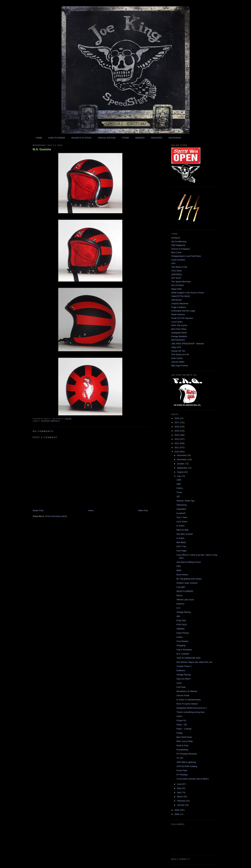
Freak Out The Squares (182, 318)
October (181, 464)
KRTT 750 (181, 547)
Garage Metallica (179, 336)
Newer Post (38, 510)
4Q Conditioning (179, 241)
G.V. (178, 608)
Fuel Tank (181, 687)
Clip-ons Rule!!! (184, 679)
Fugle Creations (179, 307)
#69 (178, 616)
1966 (179, 480)
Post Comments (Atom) (56, 516)
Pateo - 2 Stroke (184, 729)
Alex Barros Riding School (188, 562)
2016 (177, 427)
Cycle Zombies (178, 260)
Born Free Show (179, 329)
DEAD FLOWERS (185, 591)
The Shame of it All (180, 354)
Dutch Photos (183, 633)
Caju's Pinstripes (184, 650)
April (179, 792)
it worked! (181, 513)
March (180, 797)
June (180, 784)
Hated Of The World (180, 296)
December (182, 455)
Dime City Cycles (179, 325)
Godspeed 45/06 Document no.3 (191, 708)
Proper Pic (181, 720)
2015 (177, 431)
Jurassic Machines (180, 304)
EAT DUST (176, 278)
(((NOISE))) (177, 274)
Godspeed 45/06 (179, 333)
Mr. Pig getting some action (189, 579)
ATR (173, 263)
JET (178, 497)
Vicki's (179, 716)
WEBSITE (140, 138)
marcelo (55, 421)
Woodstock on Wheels (187, 691)
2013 (177, 439)
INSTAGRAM (175, 138)
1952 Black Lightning (186, 762)
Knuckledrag (182, 750)
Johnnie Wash (178, 362)
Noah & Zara (182, 745)
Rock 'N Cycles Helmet (187, 704)
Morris (179, 595)
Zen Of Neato (178, 285)
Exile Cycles (177, 358)
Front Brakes (182, 641)
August (181, 472)
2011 (177, 447)
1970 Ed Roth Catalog (187, 766)
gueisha (45, 421)
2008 (177, 814)
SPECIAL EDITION (107, 138)
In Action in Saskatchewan (189, 700)
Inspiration (181, 509)
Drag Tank (181, 620)
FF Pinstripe (182, 775)
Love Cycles (177, 322)
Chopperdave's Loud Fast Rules (186, 256)
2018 (177, 418)
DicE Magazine (178, 245)
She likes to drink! (185, 534)
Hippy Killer (177, 289)
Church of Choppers (181, 249)
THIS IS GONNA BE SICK (188, 658)
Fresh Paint (182, 770)
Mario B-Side (182, 530)
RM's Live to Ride (184, 741)
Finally (179, 733)
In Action (180, 526)
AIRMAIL (181, 629)
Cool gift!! (181, 587)
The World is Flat (179, 267)
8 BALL (180, 488)
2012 (177, 443)
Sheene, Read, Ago (185, 501)
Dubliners (181, 670)
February (182, 801)
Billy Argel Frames (180, 366)
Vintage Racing (183, 612)
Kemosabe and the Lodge (183, 311)
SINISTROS (157, 138)
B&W (179, 570)
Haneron (180, 604)
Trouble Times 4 (184, 666)
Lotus (179, 683)
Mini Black (181, 542)
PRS (179, 566)
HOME (39, 138)
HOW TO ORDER (57, 138)
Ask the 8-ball (183, 695)
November (182, 459)
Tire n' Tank (182, 517)
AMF (179, 484)
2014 (177, 435)
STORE (125, 138)
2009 (177, 810)
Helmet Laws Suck (185, 600)
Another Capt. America (187, 583)
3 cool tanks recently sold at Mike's (192, 779)
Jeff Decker (177, 300)
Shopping (181, 645)
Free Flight (181, 551)
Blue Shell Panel (184, 737)
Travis (179, 492)
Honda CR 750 (178, 351)
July (179, 476)
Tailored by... (182, 505)
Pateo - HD (182, 725)
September (182, 468)
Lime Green (182, 522)
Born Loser (176, 252)
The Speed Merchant (181, 282)
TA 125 (180, 758)
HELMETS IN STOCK (81, 138)
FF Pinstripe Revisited (187, 754)
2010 (177, 452)
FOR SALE (182, 625)
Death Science (178, 314)
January (181, 805)
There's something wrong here (190, 712)
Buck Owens (182, 575)
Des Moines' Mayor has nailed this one (194, 662)
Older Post (143, 510)
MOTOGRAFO (178, 340)
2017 (177, 422)
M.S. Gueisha (42, 149)
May (179, 788)
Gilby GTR (176, 347)
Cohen (179, 637)
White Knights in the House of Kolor (188, 293)
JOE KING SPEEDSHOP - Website (188, 344)
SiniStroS (176, 238)
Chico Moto (177, 271)
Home (91, 510)
